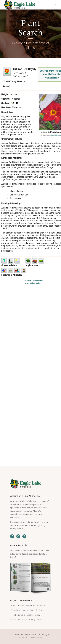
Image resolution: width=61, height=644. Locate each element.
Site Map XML (38, 281)
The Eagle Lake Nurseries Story (26, 615)
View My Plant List (52, 74)
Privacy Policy (36, 638)
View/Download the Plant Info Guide (28, 610)
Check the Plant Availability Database (28, 606)
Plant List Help (52, 78)
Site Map (28, 281)
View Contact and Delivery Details (27, 620)
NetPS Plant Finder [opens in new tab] (33, 283)
